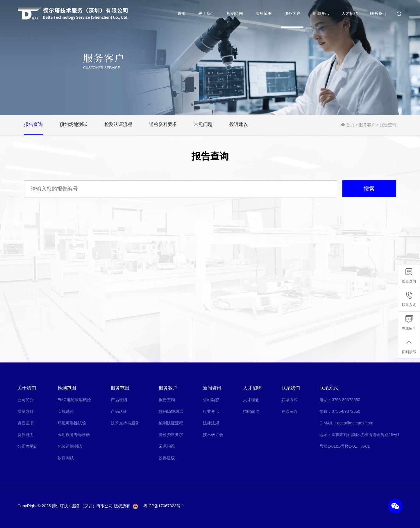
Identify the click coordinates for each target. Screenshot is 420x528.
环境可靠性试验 (72, 423)
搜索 (367, 189)
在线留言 (289, 411)
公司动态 (211, 400)
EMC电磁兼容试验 (74, 400)
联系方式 (289, 400)
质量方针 (26, 411)
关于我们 (207, 14)
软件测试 (66, 458)
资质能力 (26, 435)
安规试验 (66, 411)
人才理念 (251, 400)
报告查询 (388, 125)
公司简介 (26, 400)
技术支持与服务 (125, 423)
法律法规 (211, 423)
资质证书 (26, 423)
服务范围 (264, 14)
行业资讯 (211, 411)
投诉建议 (167, 458)
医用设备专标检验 (74, 435)
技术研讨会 (213, 435)
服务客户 (293, 14)
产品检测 (119, 400)
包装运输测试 (70, 446)
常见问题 (167, 446)
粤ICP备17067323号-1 (164, 506)
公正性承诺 (28, 446)
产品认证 (119, 411)
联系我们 (378, 14)
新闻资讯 (321, 14)
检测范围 (235, 14)
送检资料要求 (171, 435)
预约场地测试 (171, 411)
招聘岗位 (251, 411)
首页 (182, 14)
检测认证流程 (171, 423)
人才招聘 (350, 14)
